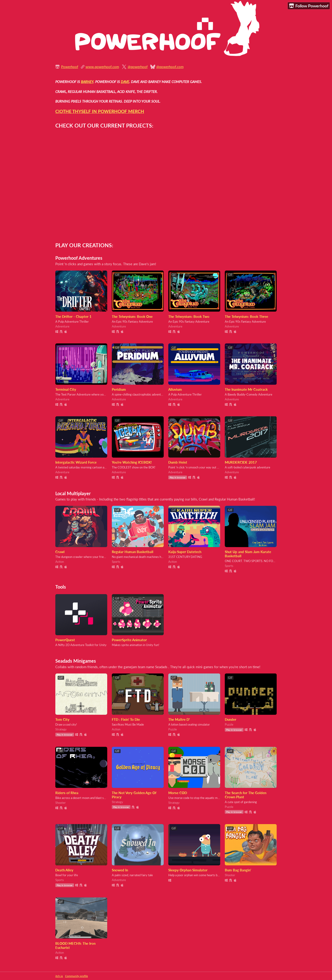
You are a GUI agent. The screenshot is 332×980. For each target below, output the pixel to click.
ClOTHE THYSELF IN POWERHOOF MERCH (100, 111)
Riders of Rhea (67, 793)
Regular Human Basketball (133, 552)
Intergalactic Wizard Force (76, 462)
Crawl (60, 552)
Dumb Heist (178, 462)
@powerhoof (138, 67)
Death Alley (64, 870)
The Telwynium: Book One (132, 316)
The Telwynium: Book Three (246, 316)
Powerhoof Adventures (79, 258)
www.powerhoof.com (102, 67)
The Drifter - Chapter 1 (73, 316)
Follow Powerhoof (309, 6)
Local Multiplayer (73, 493)
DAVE (125, 82)
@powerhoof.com (170, 67)
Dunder (231, 719)
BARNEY (87, 82)
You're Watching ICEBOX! (132, 462)
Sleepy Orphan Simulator (188, 870)
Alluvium (175, 389)
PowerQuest (65, 640)
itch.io (59, 976)
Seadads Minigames (76, 661)
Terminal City (66, 389)
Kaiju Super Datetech (185, 552)
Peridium (119, 389)
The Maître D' (179, 719)
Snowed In (120, 870)
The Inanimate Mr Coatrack (246, 389)
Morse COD (178, 793)
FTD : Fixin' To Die (126, 719)
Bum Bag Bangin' (238, 870)
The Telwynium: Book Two (189, 316)
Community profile (76, 976)
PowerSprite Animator (129, 640)
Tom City (62, 719)
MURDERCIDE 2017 (241, 462)
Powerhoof (70, 67)
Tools (61, 587)
